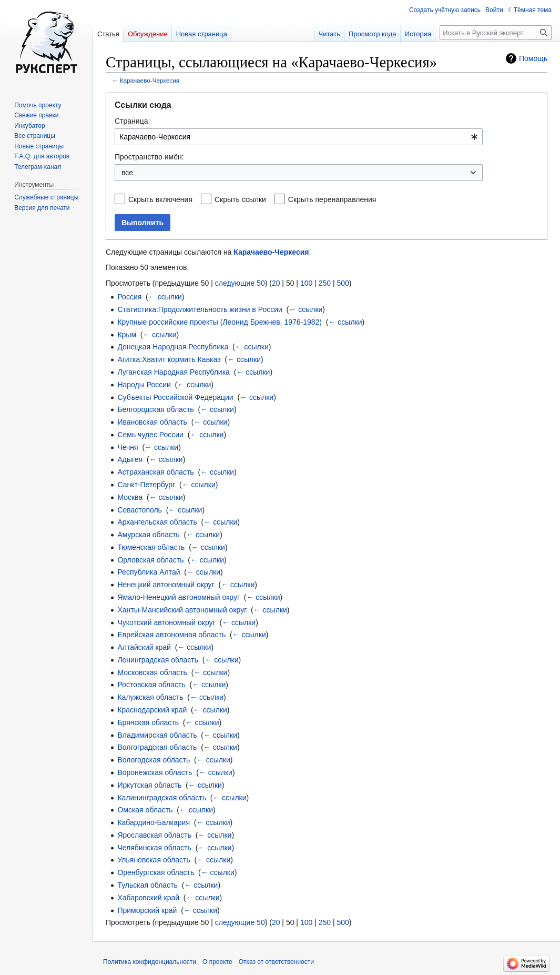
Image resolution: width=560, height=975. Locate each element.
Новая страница (202, 34)
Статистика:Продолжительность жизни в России (200, 309)
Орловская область (150, 560)
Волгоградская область (157, 747)
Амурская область (148, 535)
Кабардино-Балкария (154, 822)
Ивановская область (152, 422)
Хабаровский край (148, 898)
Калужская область (150, 697)
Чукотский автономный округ (166, 622)
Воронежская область (155, 772)
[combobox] (299, 137)
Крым (127, 335)
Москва (130, 497)
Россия (129, 297)
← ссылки (165, 297)
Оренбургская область (156, 872)
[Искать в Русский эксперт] (496, 33)
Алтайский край (144, 647)
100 (306, 283)
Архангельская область (157, 522)
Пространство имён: (149, 157)
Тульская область (147, 885)
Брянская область (148, 722)
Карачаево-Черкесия (150, 80)
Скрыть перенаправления (332, 199)
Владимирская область (157, 735)
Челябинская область (154, 848)
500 (343, 283)
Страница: (132, 121)
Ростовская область (151, 685)
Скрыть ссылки (240, 199)
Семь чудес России (150, 435)
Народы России (144, 385)
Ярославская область (154, 835)
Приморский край (147, 910)
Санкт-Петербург (146, 485)
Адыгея (130, 459)
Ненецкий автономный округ (166, 585)
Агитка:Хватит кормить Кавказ (169, 359)
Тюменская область (151, 547)
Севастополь (140, 510)
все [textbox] (127, 173)
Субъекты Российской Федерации (175, 397)
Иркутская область (149, 785)
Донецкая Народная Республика (173, 347)
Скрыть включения (160, 199)
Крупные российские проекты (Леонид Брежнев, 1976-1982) (220, 322)
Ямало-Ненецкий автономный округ (179, 597)
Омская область (145, 810)
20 (276, 283)
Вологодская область (154, 760)
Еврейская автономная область (171, 635)
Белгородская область (155, 409)
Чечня (128, 447)
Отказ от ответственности (276, 962)
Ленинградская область (158, 660)
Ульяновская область (154, 860)
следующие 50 (240, 283)
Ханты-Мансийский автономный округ (182, 610)
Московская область (152, 672)
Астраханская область (155, 472)
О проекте (217, 962)
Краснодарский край (152, 710)
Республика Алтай (149, 572)
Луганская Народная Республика (174, 372)
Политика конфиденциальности (150, 962)
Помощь (533, 58)
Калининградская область (162, 798)
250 (325, 283)
